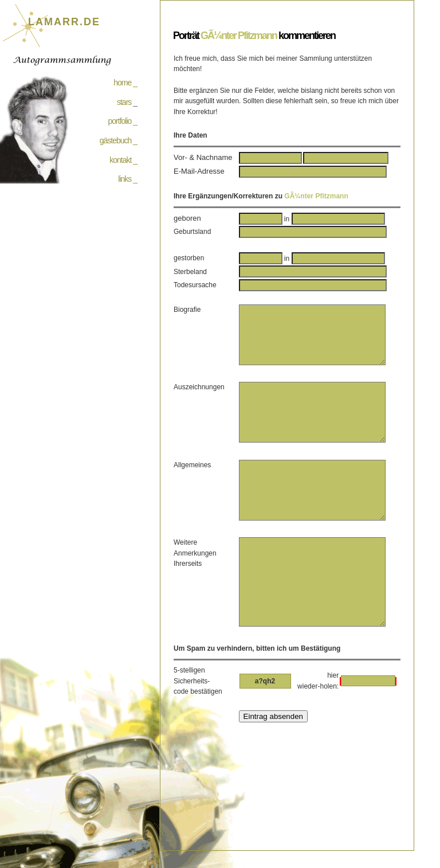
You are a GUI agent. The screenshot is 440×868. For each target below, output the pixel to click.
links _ (127, 179)
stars (124, 102)
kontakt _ (123, 160)
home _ (125, 83)
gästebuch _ (118, 140)
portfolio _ (123, 121)
